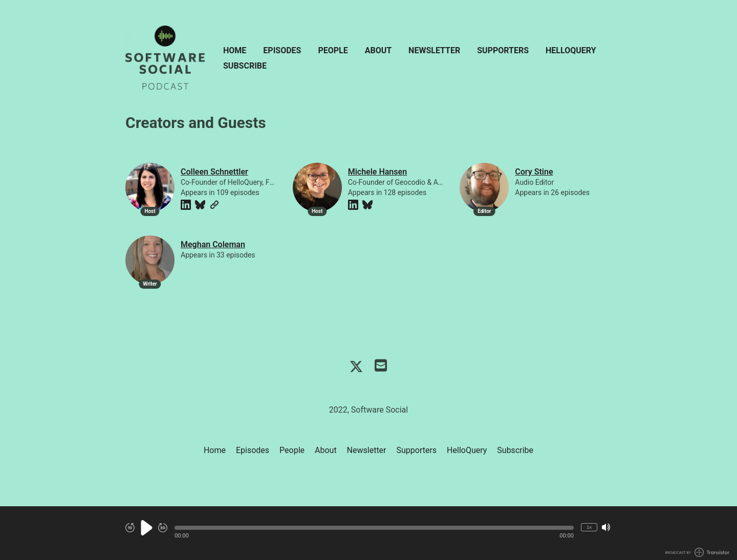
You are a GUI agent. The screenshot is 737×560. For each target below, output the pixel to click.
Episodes (282, 50)
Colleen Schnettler (214, 172)
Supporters (503, 50)
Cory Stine (534, 172)
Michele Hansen (377, 172)
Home (235, 50)
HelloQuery (571, 50)
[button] (374, 528)
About (378, 50)
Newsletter (434, 50)
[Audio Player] (368, 533)
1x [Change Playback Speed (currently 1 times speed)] (589, 527)
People (333, 50)
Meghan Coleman (213, 244)
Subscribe (245, 66)
